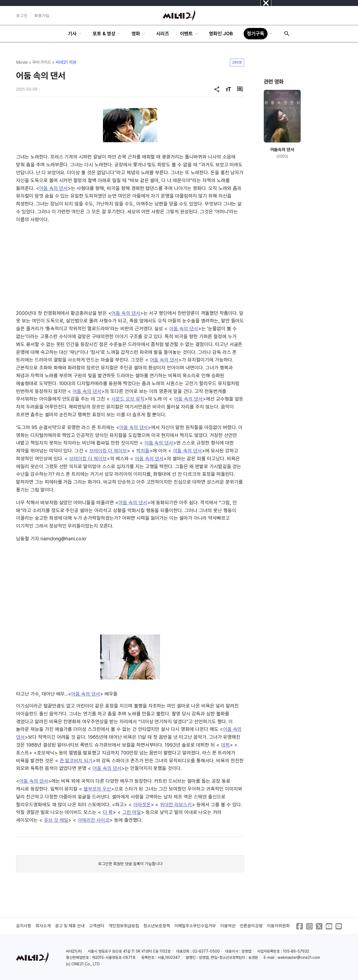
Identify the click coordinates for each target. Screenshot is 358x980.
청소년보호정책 (157, 926)
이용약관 (228, 926)
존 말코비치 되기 (76, 761)
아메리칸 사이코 (94, 820)
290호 (237, 62)
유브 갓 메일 (56, 820)
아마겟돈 (142, 805)
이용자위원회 (278, 926)
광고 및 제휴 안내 (70, 926)
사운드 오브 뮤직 (128, 399)
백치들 (143, 451)
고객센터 (97, 926)
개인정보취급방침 (124, 926)
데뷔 (225, 745)
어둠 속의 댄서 (54, 188)
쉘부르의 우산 (97, 789)
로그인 (22, 15)
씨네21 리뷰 (66, 62)
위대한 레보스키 (176, 805)
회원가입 (42, 15)
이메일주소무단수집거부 (195, 926)
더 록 (108, 812)
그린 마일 (132, 812)
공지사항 (24, 926)
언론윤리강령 (251, 926)
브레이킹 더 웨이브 (108, 451)
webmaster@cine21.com (299, 957)
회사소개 (43, 926)
